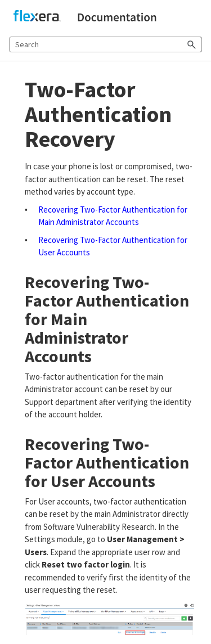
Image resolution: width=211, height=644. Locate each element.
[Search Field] (105, 44)
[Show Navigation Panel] (196, 17)
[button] (192, 44)
